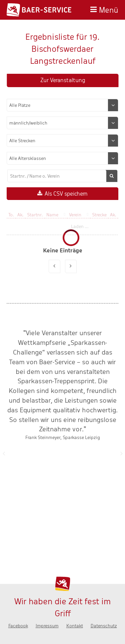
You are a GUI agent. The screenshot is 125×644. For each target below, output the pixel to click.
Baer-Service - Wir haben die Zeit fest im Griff (39, 10)
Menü (109, 9)
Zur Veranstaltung (63, 80)
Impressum (47, 626)
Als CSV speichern (66, 194)
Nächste (121, 453)
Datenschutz (104, 626)
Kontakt (75, 626)
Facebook (18, 626)
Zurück (4, 453)
